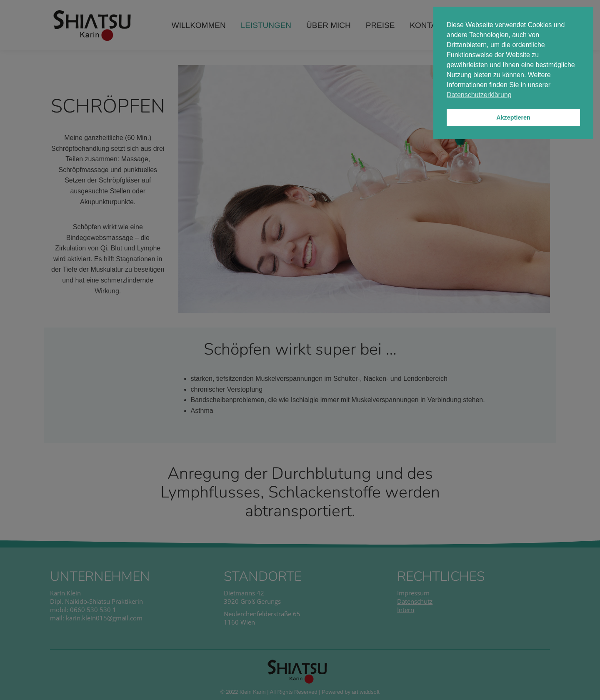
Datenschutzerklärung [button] (479, 95)
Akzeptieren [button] (513, 117)
